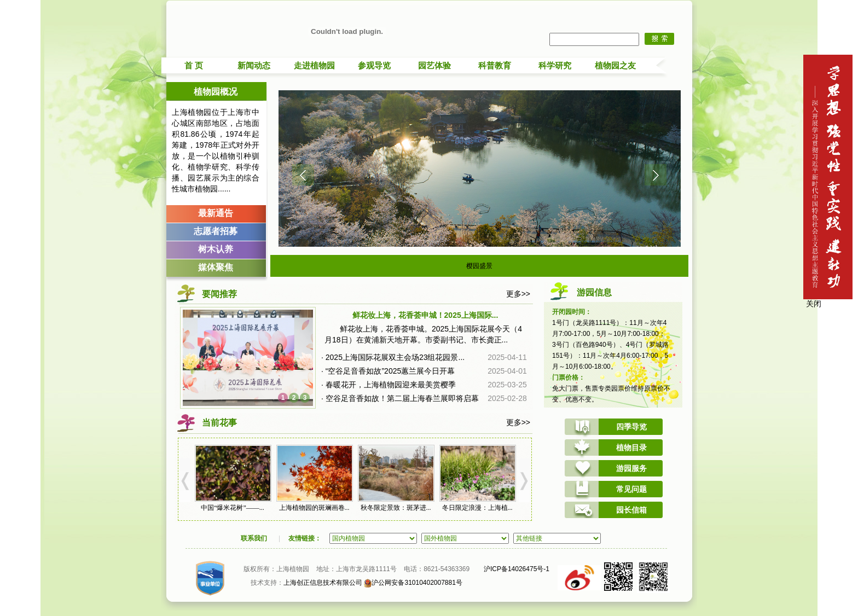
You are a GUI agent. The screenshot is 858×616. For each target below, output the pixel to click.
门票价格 (565, 377)
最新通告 (216, 213)
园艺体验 (434, 65)
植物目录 (631, 448)
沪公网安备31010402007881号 (413, 583)
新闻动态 (254, 65)
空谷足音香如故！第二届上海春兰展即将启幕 (402, 398)
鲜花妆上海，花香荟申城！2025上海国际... (425, 315)
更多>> (518, 294)
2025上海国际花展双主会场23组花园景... (395, 357)
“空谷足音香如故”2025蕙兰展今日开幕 (390, 371)
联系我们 (254, 538)
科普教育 (495, 65)
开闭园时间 (569, 312)
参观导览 (374, 65)
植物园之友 (615, 65)
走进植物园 (314, 65)
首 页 (194, 65)
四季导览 (631, 427)
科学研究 (555, 65)
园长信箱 (631, 510)
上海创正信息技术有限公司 (323, 583)
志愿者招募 (216, 231)
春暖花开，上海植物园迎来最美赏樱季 (391, 385)
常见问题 (631, 489)
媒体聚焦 (216, 267)
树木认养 (216, 249)
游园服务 (631, 468)
